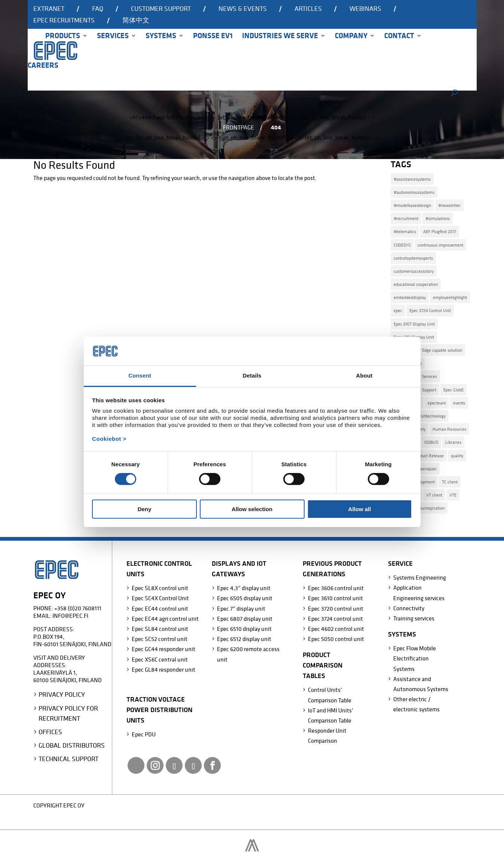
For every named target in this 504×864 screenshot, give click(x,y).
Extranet (49, 9)
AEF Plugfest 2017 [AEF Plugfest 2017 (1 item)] (440, 231)
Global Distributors (72, 745)
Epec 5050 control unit (336, 639)
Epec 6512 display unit (244, 639)
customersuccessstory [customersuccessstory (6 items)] (414, 271)
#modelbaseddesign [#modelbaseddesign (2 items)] (412, 205)
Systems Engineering (420, 577)
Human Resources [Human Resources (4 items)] (449, 429)
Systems (161, 37)
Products (63, 37)
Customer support (161, 9)
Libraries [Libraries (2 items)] (453, 442)
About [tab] (364, 375)
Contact (399, 37)
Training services (414, 618)
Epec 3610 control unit (335, 598)
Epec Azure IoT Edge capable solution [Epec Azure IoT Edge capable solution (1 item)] (428, 350)
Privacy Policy (62, 694)
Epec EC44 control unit (160, 608)
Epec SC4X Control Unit (160, 598)
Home (32, 46)
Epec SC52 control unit (160, 639)
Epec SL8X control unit (160, 588)
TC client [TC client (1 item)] (450, 482)
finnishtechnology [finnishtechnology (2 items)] (430, 416)
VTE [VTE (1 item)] (453, 495)
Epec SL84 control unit (160, 629)
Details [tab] (252, 375)
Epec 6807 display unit (245, 619)
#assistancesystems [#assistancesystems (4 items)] (412, 179)
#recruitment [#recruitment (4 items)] (406, 218)
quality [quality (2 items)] (457, 456)
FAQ (98, 9)
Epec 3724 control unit (335, 619)
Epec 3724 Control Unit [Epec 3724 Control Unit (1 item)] (430, 310)
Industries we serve (280, 37)
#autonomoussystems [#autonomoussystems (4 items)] (414, 192)
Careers (43, 66)
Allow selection (252, 509)
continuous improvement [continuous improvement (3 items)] (440, 245)
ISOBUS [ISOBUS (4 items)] (431, 442)
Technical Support (68, 759)
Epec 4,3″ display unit (244, 588)
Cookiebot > (109, 439)
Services (113, 37)
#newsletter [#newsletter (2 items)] (449, 205)
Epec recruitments (64, 21)
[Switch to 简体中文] (136, 23)
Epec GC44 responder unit (164, 649)
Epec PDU (144, 734)
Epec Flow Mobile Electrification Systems (415, 658)
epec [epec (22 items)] (398, 310)
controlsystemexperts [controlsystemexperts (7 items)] (413, 258)
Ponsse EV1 (213, 37)
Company (351, 37)
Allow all (360, 509)
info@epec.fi (70, 616)
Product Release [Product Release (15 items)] (429, 456)
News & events (243, 9)
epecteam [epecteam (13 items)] (437, 403)
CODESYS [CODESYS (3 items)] (402, 245)
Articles (308, 9)
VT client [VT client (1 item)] (434, 495)
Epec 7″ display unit (241, 608)
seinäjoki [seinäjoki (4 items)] (428, 469)
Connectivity (409, 608)
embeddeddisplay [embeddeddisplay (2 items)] (410, 297)
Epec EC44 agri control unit (165, 619)
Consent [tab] (140, 375)
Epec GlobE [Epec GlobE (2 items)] (453, 390)
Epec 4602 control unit (336, 629)
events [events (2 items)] (459, 403)
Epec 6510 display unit (244, 629)
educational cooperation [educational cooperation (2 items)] (416, 284)
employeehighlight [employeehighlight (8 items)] (450, 297)
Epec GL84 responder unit (164, 669)
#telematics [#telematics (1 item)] (405, 231)
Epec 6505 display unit (245, 598)
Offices (50, 732)
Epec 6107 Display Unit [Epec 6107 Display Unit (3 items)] (414, 324)
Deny (145, 509)
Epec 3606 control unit (336, 588)
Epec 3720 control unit (336, 608)
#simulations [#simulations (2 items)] (438, 218)
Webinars (365, 9)
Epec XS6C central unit (160, 659)
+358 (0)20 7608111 (78, 608)
